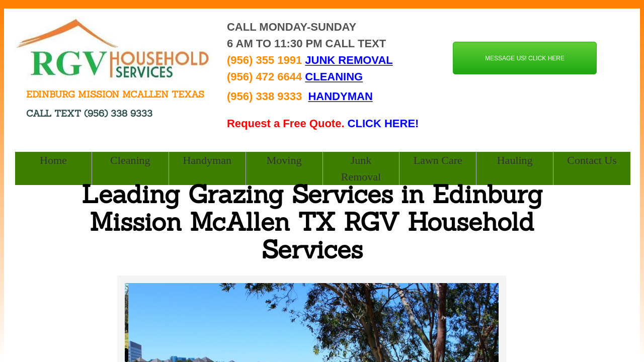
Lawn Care (438, 160)
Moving (284, 160)
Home (53, 160)
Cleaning (130, 160)
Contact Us (592, 160)
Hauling (515, 160)
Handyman (207, 160)
